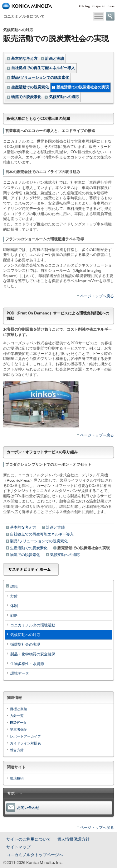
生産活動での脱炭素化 (30, 87)
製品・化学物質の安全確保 (33, 654)
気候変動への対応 (25, 635)
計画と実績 (55, 58)
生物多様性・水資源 (27, 664)
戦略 (14, 615)
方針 (14, 596)
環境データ (20, 673)
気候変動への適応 (64, 97)
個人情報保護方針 (73, 839)
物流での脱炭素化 (26, 97)
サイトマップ (18, 847)
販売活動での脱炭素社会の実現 (83, 87)
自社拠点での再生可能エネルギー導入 (43, 68)
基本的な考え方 (24, 58)
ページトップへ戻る (97, 296)
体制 (14, 606)
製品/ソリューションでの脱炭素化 (40, 77)
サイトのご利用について (29, 839)
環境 (14, 586)
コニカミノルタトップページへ (35, 855)
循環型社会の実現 (25, 644)
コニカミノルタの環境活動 (33, 625)
